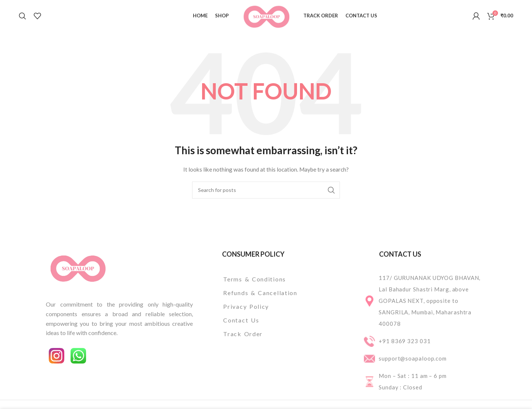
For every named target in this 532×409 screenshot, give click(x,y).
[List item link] (279, 279)
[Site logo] (266, 15)
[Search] (23, 16)
